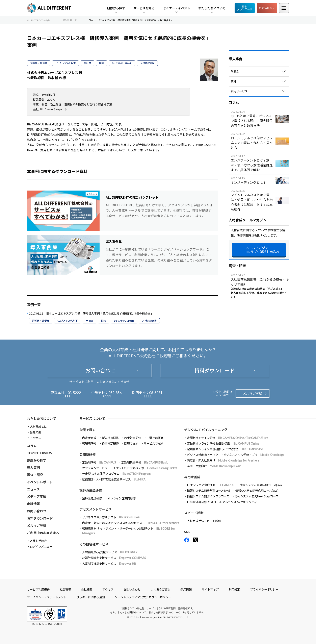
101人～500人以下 (65, 63)
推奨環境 (65, 589)
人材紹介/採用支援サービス (110, 552)
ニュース (33, 489)
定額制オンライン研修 (228, 438)
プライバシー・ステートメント (47, 597)
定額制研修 (99, 462)
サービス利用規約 (38, 589)
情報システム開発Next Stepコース (256, 496)
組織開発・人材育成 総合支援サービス (114, 479)
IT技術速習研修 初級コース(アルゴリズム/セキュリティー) (224, 502)
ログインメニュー (41, 547)
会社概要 (35, 432)
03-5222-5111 (72, 394)
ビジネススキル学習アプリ (254, 455)
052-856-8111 (113, 394)
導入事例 (33, 467)
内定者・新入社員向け (223, 460)
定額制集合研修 (145, 462)
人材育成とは (38, 427)
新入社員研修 (110, 438)
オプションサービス (95, 468)
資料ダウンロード (245, 8)
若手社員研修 (133, 438)
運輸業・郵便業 (39, 63)
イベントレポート (40, 482)
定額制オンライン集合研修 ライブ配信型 (225, 449)
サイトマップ (210, 589)
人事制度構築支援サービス (109, 564)
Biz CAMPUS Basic (122, 63)
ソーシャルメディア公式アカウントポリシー (143, 597)
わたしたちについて (42, 418)
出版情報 (33, 504)
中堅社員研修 (155, 438)
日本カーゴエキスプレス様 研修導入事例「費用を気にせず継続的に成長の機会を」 (100, 313)
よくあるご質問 (160, 589)
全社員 (87, 63)
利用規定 (234, 589)
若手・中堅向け (214, 466)
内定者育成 (89, 438)
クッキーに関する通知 (91, 597)
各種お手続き (38, 541)
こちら (119, 382)
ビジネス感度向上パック (203, 455)
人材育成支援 (147, 63)
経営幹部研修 (110, 443)
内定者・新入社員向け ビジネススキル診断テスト (131, 523)
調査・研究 (35, 475)
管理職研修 (89, 443)
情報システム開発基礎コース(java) (208, 491)
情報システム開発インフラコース (208, 496)
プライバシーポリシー (264, 589)
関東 (102, 63)
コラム (32, 446)
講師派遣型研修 (92, 498)
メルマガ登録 (253, 393)
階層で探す (131, 443)
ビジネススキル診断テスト (111, 517)
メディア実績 (37, 497)
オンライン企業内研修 (122, 498)
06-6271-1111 (154, 394)
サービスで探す (154, 443)
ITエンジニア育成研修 (211, 485)
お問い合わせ (267, 8)
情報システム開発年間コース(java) (261, 485)
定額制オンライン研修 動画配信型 (223, 443)
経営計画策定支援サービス (114, 558)
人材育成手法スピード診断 (204, 521)
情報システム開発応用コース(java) (257, 491)
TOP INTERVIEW (40, 453)
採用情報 (186, 589)
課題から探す (37, 460)
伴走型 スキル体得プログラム (116, 474)
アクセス (35, 438)
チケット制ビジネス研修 (145, 468)
